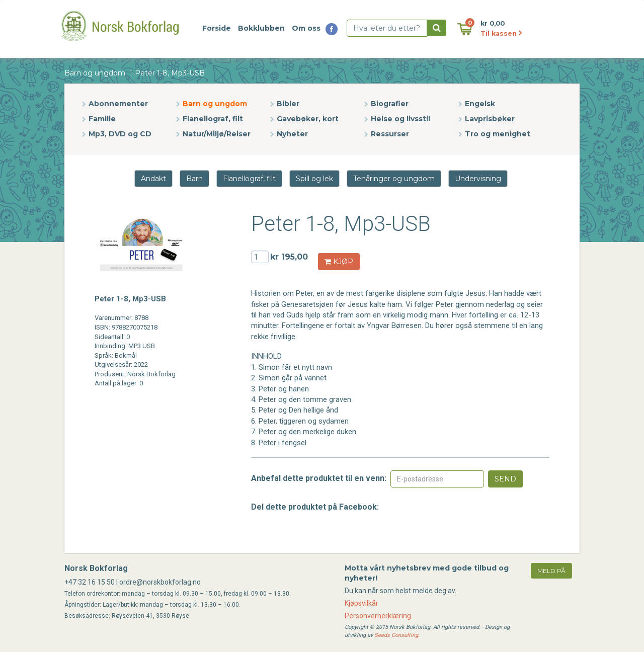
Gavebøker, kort (308, 119)
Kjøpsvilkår (361, 603)
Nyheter (292, 134)
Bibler (288, 104)
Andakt (153, 179)
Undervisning (478, 179)
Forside (217, 28)
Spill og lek (314, 179)
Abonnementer (118, 104)
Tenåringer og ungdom (394, 179)
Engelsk (480, 104)
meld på (551, 571)
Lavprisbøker (490, 119)
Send (505, 479)
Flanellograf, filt (213, 119)
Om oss (306, 28)
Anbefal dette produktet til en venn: (319, 478)
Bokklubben (261, 28)
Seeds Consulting (396, 635)
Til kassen (501, 33)
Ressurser (390, 134)
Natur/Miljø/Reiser (217, 134)
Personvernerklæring (378, 616)
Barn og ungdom (95, 73)
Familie (102, 119)
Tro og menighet (498, 134)
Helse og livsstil (400, 119)
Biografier (390, 104)
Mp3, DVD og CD (120, 134)
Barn (194, 179)
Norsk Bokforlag (96, 568)
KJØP (339, 262)
